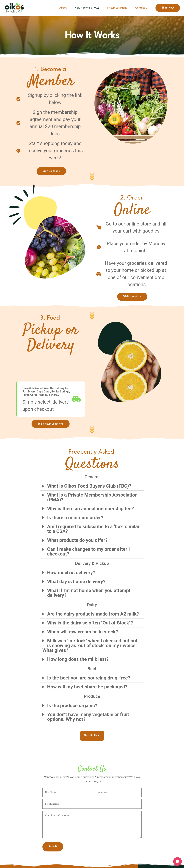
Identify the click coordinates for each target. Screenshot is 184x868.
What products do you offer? (77, 540)
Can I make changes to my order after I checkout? (88, 552)
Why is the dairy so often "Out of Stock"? (90, 623)
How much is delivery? (71, 573)
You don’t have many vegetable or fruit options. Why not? (88, 717)
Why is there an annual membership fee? (91, 509)
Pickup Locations (117, 8)
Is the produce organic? (72, 706)
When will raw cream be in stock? (83, 632)
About (63, 8)
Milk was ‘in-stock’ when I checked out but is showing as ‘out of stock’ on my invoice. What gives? (90, 646)
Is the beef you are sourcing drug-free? (89, 678)
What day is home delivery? (76, 582)
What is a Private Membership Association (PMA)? (92, 497)
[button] (92, 486)
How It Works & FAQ (87, 8)
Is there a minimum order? (75, 518)
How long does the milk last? (78, 659)
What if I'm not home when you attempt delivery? (89, 593)
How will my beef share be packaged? (87, 687)
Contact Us (142, 8)
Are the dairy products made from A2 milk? (93, 614)
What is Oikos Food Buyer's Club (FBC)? (89, 486)
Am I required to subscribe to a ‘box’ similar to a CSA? (93, 529)
